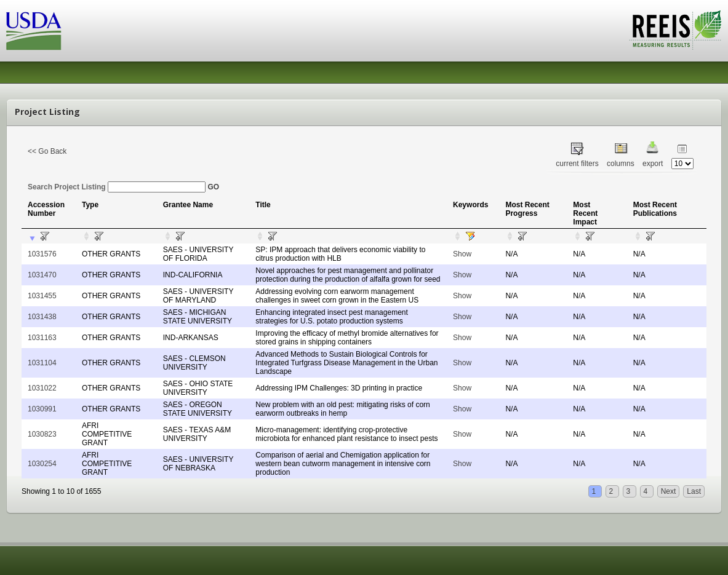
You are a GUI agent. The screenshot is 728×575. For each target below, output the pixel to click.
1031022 (42, 388)
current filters (577, 164)
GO (213, 187)
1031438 (42, 317)
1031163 (42, 338)
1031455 (42, 296)
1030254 (42, 464)
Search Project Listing (117, 187)
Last (694, 491)
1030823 (42, 434)
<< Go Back (47, 151)
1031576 (42, 254)
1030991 (42, 409)
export (653, 164)
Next (669, 491)
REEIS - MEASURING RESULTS (675, 30)
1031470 (42, 275)
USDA (34, 31)
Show (462, 254)
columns (621, 164)
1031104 (42, 363)
